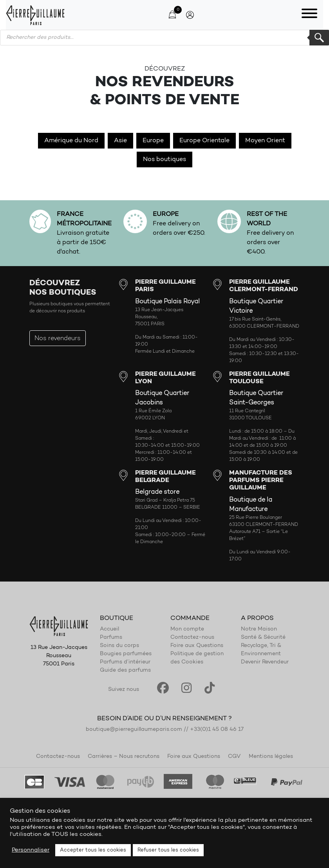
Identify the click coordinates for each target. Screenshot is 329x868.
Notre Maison (259, 629)
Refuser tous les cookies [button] (168, 850)
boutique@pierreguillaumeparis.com (134, 730)
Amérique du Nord (71, 141)
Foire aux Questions (197, 646)
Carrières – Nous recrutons (124, 757)
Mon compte (187, 629)
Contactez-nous (192, 638)
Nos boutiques (164, 159)
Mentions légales (271, 757)
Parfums (111, 638)
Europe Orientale (204, 141)
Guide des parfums (125, 670)
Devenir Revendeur (265, 662)
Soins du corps (119, 646)
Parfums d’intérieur (125, 662)
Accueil (109, 629)
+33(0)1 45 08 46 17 (217, 730)
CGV (234, 757)
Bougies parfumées (126, 654)
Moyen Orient (265, 141)
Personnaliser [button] (31, 850)
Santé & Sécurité (263, 638)
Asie (120, 141)
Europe (153, 141)
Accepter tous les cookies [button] (93, 850)
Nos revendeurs (58, 339)
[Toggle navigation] (309, 15)
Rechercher (319, 38)
